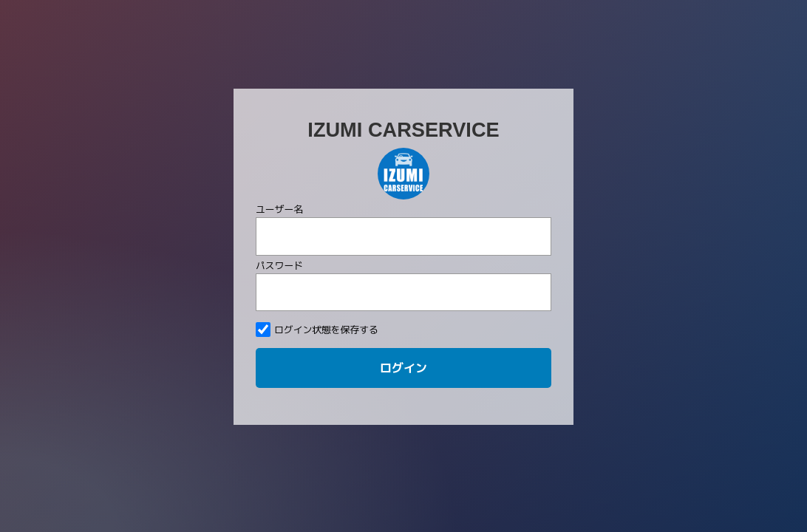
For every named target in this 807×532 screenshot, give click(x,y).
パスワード (279, 208)
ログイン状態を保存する (317, 273)
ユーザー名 (279, 153)
